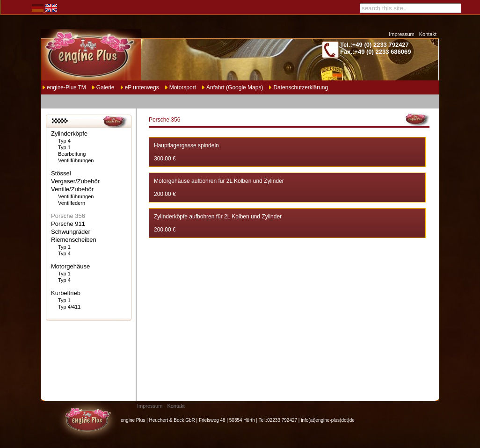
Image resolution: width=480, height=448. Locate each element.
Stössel (61, 173)
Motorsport (183, 87)
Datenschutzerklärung (301, 87)
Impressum (401, 34)
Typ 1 (64, 147)
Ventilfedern (72, 203)
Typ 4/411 (69, 307)
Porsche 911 (68, 224)
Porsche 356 (68, 216)
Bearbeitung (72, 154)
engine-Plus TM (66, 87)
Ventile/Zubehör (72, 189)
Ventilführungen (76, 160)
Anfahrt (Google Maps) (235, 87)
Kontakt (428, 34)
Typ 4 (64, 141)
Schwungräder (71, 232)
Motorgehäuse (70, 266)
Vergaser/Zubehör (75, 181)
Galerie (105, 87)
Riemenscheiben (74, 240)
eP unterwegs (142, 87)
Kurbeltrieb (66, 293)
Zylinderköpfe (69, 134)
